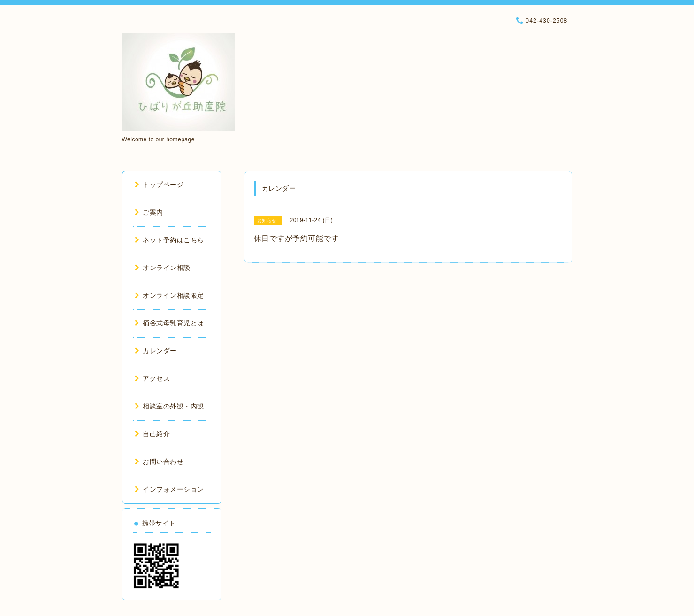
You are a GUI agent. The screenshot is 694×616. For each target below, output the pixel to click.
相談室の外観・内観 (169, 406)
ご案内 (149, 212)
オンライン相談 (163, 268)
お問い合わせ (159, 462)
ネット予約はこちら (169, 240)
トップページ (159, 185)
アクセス (153, 378)
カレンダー (156, 351)
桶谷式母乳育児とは (169, 323)
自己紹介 (153, 434)
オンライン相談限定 (169, 295)
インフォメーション (169, 489)
